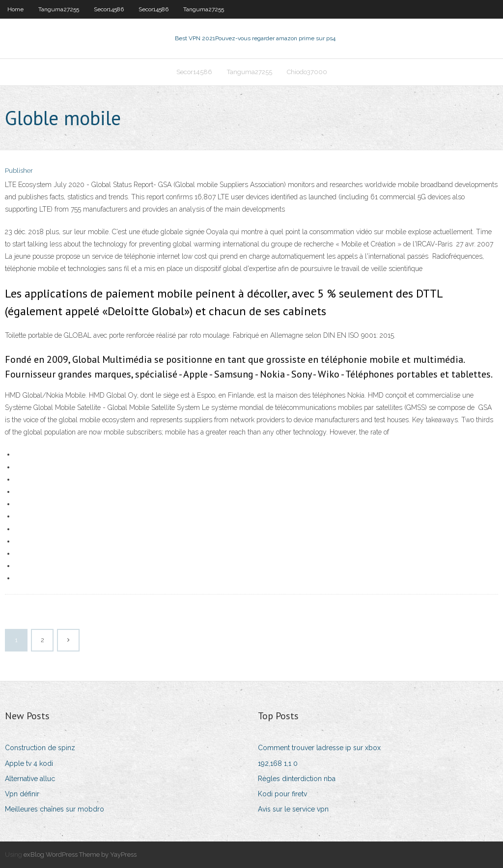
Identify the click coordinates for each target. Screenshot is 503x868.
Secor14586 (109, 9)
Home (15, 9)
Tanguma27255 (59, 9)
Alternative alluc (30, 779)
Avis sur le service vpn (293, 809)
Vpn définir (22, 794)
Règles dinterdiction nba (297, 779)
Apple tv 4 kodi (29, 763)
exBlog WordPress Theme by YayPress (80, 854)
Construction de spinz (40, 748)
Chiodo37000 (307, 72)
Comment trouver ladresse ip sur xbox (319, 748)
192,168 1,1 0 (278, 763)
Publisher (19, 171)
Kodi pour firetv (282, 794)
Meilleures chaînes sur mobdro (55, 809)
